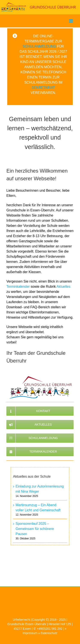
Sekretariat (43, 88)
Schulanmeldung (39, 46)
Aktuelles (63, 287)
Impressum (30, 633)
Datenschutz (49, 633)
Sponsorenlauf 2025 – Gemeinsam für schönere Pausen (35, 529)
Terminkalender (18, 287)
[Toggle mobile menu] (71, 21)
